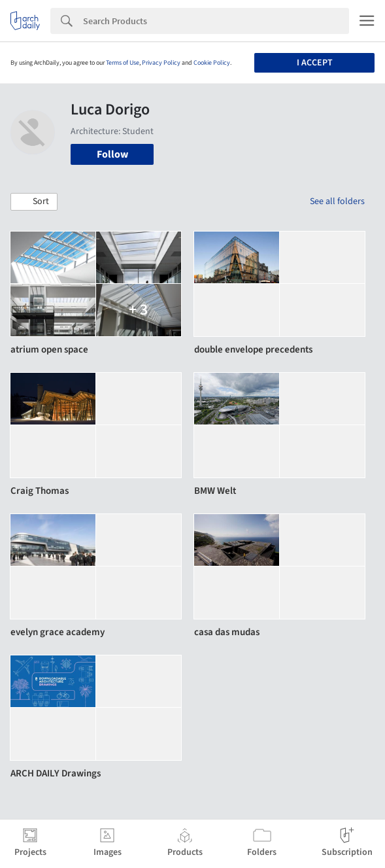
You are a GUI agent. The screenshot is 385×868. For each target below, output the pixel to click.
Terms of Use (123, 63)
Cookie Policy (212, 63)
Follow (112, 154)
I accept (315, 63)
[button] (34, 202)
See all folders (337, 201)
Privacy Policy (161, 63)
